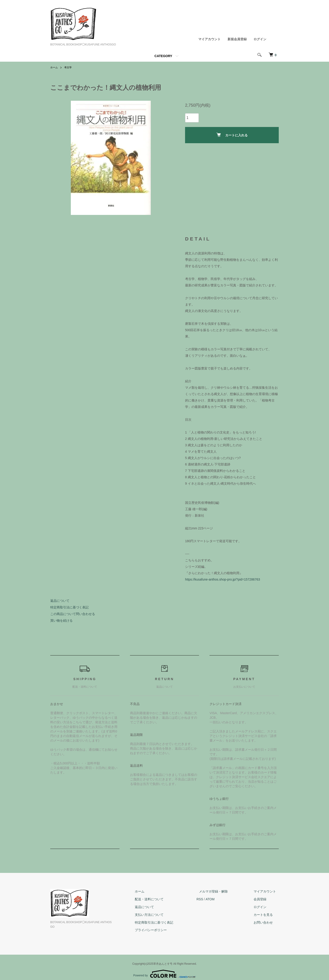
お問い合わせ (266, 922)
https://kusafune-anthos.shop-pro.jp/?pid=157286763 (223, 579)
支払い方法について (162, 915)
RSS (210, 899)
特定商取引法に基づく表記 (69, 607)
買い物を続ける (61, 621)
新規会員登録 (237, 39)
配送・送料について (162, 899)
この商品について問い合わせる (73, 614)
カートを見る (266, 915)
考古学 (69, 67)
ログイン (260, 39)
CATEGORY (163, 56)
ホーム (54, 67)
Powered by (164, 969)
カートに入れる (232, 135)
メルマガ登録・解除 (221, 891)
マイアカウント (210, 39)
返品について (60, 601)
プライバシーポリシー (164, 930)
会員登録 (263, 899)
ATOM (221, 899)
